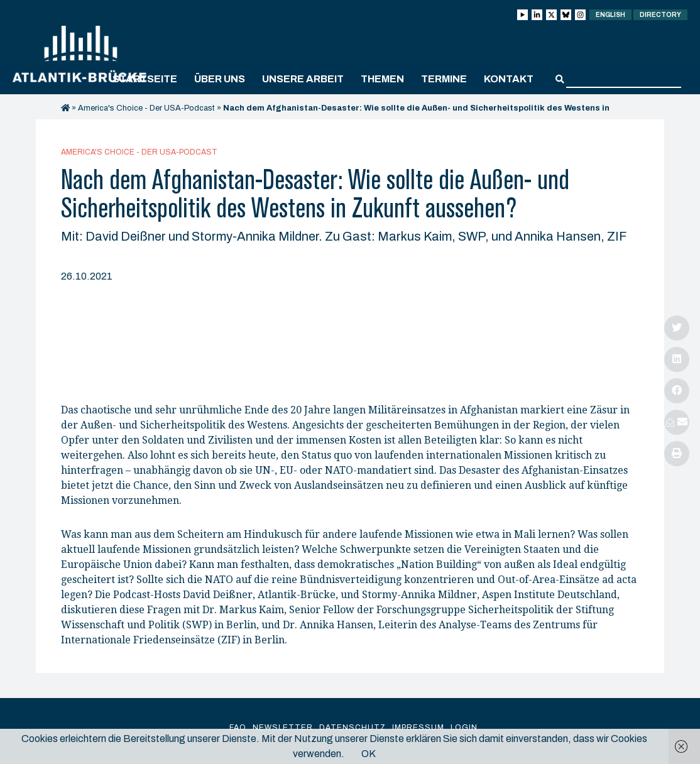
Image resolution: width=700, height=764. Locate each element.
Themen (382, 79)
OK (369, 754)
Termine (444, 79)
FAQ (238, 728)
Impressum (418, 728)
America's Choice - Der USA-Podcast (146, 108)
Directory (660, 15)
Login (464, 728)
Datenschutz (353, 728)
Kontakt (509, 79)
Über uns (220, 79)
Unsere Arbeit (303, 79)
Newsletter (283, 728)
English (610, 15)
